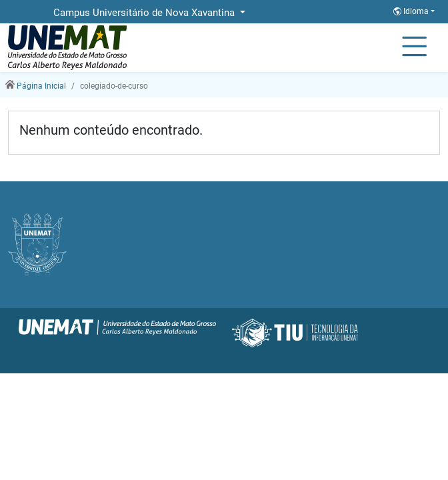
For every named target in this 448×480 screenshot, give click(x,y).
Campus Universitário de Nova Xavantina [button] (145, 13)
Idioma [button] (412, 11)
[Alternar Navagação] (414, 47)
